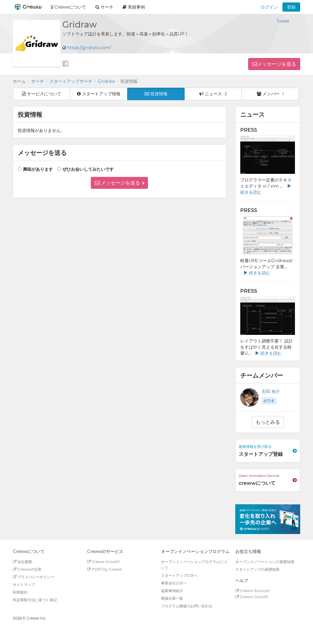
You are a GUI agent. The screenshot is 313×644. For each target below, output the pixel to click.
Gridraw (106, 81)
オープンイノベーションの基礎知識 (265, 562)
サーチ (38, 81)
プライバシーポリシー (33, 577)
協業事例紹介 (172, 591)
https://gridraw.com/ (87, 48)
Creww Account (253, 591)
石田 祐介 (271, 391)
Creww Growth (103, 562)
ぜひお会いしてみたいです (88, 169)
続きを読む (257, 273)
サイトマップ (24, 585)
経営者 (269, 401)
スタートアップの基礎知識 (257, 569)
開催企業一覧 (172, 598)
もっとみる (268, 422)
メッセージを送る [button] (277, 64)
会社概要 (22, 562)
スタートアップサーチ (71, 81)
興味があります (38, 169)
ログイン (269, 7)
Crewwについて (68, 7)
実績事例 (134, 7)
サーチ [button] (104, 7)
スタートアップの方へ (179, 575)
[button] (119, 183)
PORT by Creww (105, 569)
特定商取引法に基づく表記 (35, 600)
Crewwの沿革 (27, 569)
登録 (291, 7)
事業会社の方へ (174, 583)
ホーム (19, 81)
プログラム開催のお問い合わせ (187, 606)
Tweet (283, 21)
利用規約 (20, 592)
